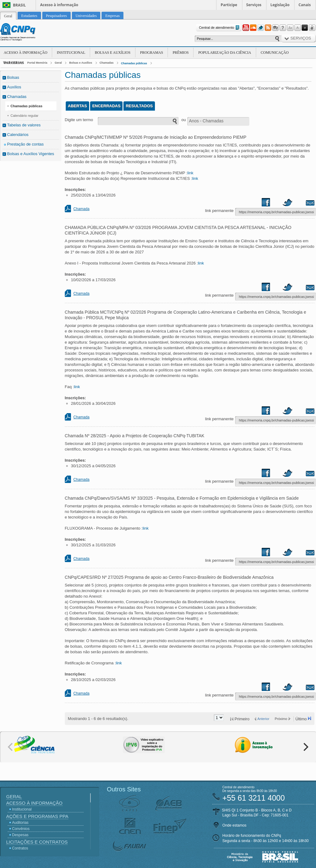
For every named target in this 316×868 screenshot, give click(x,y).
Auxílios (14, 87)
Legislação (280, 5)
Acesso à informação (59, 5)
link (190, 173)
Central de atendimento (220, 28)
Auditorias (20, 823)
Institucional (71, 53)
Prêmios (181, 53)
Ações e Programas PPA (37, 816)
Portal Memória (37, 63)
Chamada (81, 209)
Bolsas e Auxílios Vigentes (31, 154)
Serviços (254, 5)
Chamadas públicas (134, 63)
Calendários (18, 135)
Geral (58, 63)
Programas (152, 53)
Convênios (21, 829)
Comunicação (275, 53)
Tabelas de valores (24, 125)
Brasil (19, 5)
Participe (229, 5)
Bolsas (13, 77)
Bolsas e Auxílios (112, 53)
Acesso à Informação (25, 53)
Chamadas (107, 63)
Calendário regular (25, 116)
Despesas (20, 835)
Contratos (20, 848)
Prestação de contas (25, 144)
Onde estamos (235, 825)
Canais (305, 5)
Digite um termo (79, 120)
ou (184, 120)
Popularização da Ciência (225, 53)
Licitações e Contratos (37, 842)
